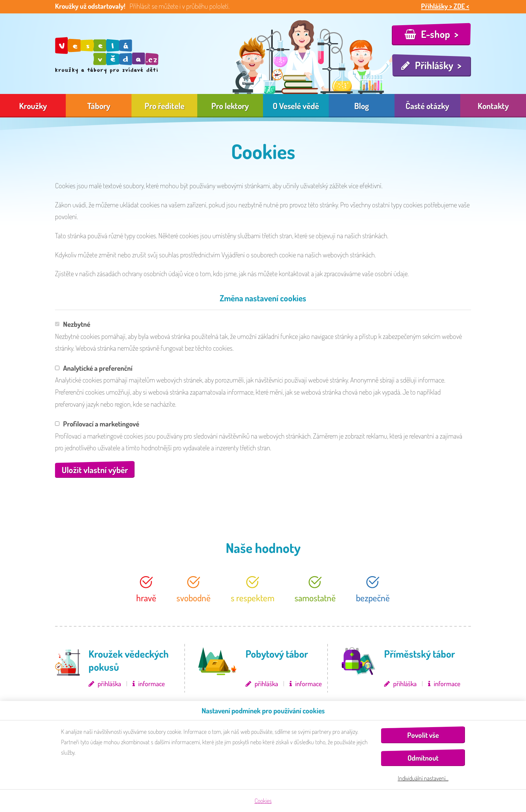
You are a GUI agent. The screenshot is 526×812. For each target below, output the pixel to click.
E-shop (436, 34)
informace (151, 683)
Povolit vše (423, 735)
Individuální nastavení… (423, 778)
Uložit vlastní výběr (95, 470)
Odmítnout (423, 758)
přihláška (109, 683)
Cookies (263, 801)
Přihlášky (434, 65)
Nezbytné (73, 324)
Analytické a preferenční (94, 368)
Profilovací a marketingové (97, 424)
